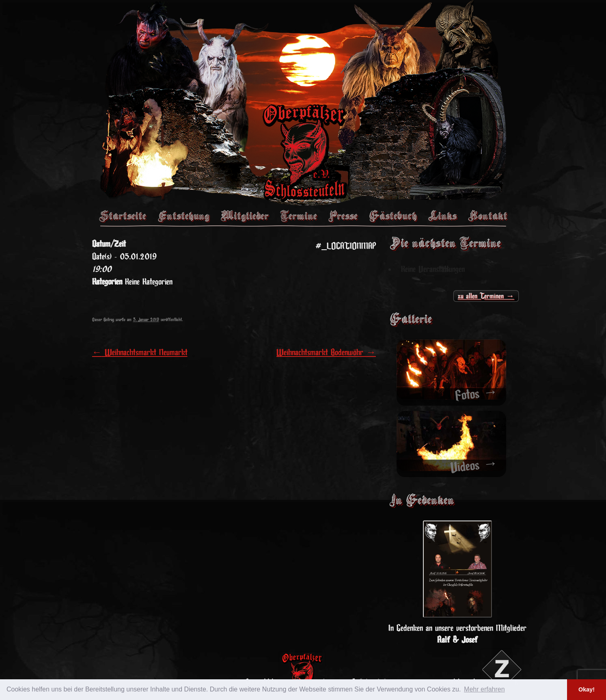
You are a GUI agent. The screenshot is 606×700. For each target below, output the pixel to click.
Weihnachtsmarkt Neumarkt (140, 352)
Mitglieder (245, 216)
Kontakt (488, 216)
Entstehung (183, 216)
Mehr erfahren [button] (484, 689)
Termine (299, 216)
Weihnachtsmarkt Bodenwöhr (326, 352)
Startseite (123, 216)
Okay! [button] (587, 689)
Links (442, 216)
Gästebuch (393, 216)
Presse (343, 216)
